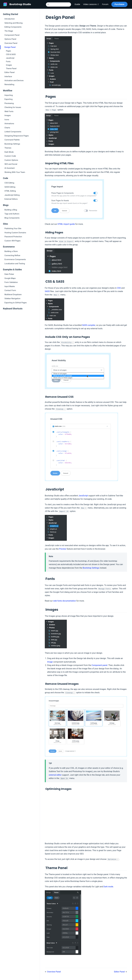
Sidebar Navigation (12, 299)
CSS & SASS (11, 54)
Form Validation (11, 282)
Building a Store (11, 251)
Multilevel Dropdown (13, 295)
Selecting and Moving (13, 23)
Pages (8, 51)
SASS (47, 291)
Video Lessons (91, 4)
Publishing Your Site (13, 228)
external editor (55, 775)
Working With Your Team (15, 172)
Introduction (10, 19)
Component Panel (12, 35)
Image (50, 662)
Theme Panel (11, 69)
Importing (9, 95)
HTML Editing (10, 191)
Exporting (8, 99)
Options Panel (10, 39)
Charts (7, 128)
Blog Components (12, 218)
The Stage (9, 31)
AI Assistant (10, 168)
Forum (105, 4)
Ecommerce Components (15, 259)
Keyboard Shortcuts (13, 309)
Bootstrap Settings (12, 144)
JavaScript (10, 58)
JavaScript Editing (12, 195)
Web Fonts (9, 111)
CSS (119, 288)
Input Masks (10, 286)
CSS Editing (9, 183)
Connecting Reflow (12, 255)
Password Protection (13, 237)
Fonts (8, 62)
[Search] (58, 4)
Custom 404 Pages (12, 241)
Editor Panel (10, 72)
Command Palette (12, 140)
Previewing (9, 103)
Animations (9, 124)
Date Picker (9, 274)
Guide (77, 4)
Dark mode (108, 887)
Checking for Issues (13, 107)
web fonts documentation (65, 601)
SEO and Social (11, 164)
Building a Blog (11, 210)
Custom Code (10, 156)
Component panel (100, 665)
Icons (7, 120)
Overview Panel (11, 43)
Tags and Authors (12, 214)
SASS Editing (10, 187)
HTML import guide (66, 224)
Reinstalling (9, 84)
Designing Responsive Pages (17, 136)
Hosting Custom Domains (15, 233)
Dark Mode (9, 152)
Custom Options (11, 160)
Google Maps (10, 278)
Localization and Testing (15, 264)
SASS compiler (89, 325)
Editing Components (13, 27)
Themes (8, 148)
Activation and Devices (14, 80)
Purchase (119, 4)
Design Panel (10, 47)
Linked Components (13, 132)
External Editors (11, 199)
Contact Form (10, 290)
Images (9, 65)
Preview (63, 549)
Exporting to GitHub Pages (16, 303)
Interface (8, 76)
